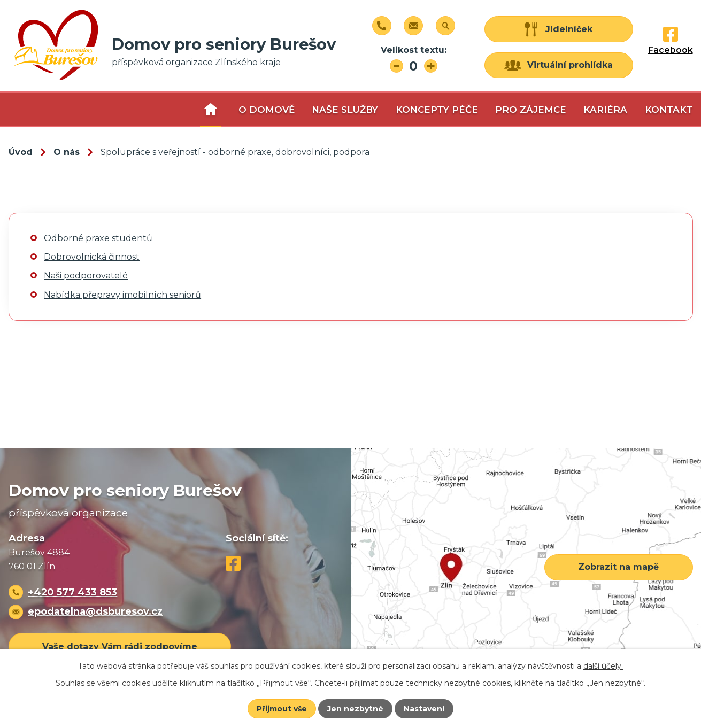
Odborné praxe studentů (98, 238)
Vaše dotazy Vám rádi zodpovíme (120, 646)
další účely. (603, 666)
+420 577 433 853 (72, 592)
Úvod (21, 152)
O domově (267, 110)
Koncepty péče (437, 110)
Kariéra (605, 110)
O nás (211, 109)
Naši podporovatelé (86, 276)
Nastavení (424, 709)
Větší (431, 66)
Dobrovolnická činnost (92, 257)
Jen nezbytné (355, 709)
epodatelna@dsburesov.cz (95, 611)
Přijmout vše (282, 709)
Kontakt (669, 110)
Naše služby (345, 110)
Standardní (414, 66)
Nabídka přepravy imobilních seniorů (122, 295)
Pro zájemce (531, 110)
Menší (396, 66)
